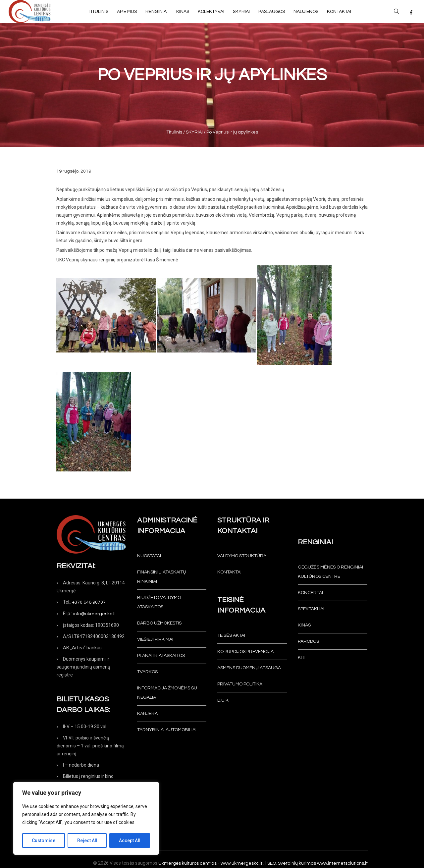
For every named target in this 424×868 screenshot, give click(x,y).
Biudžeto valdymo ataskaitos (159, 602)
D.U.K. (223, 700)
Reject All (87, 841)
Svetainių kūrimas (297, 863)
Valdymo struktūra (242, 556)
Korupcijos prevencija (245, 652)
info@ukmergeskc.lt (95, 614)
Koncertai (310, 593)
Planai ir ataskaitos (161, 656)
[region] (86, 818)
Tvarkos (147, 672)
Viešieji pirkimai (155, 639)
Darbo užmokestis (159, 623)
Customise (44, 841)
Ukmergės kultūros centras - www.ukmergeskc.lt (211, 863)
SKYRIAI (194, 132)
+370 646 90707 (89, 602)
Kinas (304, 625)
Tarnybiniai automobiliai (167, 730)
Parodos (308, 641)
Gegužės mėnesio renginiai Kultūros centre (330, 572)
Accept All (130, 841)
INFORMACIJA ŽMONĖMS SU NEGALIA (167, 693)
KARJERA (147, 714)
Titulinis (174, 132)
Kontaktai (229, 572)
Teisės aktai (231, 635)
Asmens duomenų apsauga (249, 668)
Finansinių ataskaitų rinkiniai (162, 577)
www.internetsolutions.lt (342, 863)
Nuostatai (149, 556)
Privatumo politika (240, 684)
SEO (272, 863)
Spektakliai (311, 609)
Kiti (302, 658)
